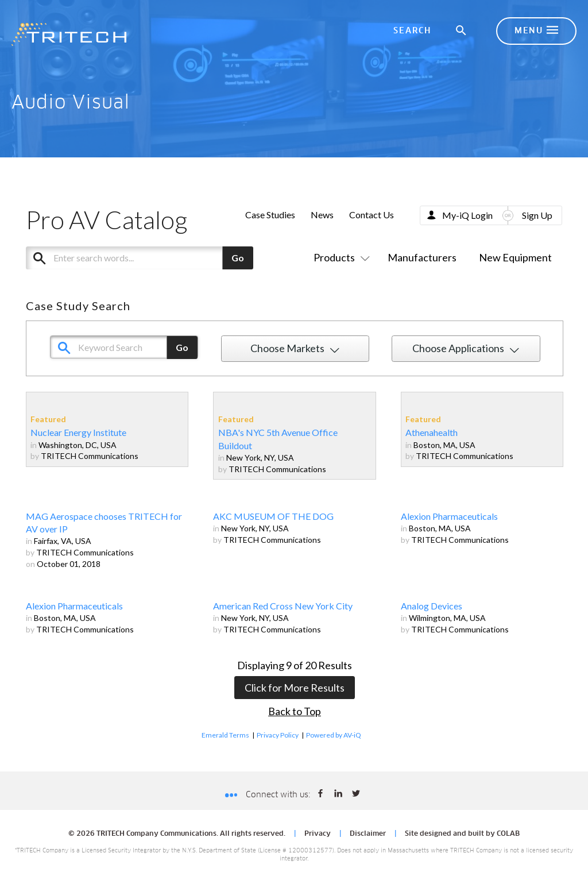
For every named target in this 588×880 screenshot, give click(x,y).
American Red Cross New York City (283, 606)
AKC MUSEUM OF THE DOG (273, 516)
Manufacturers (422, 257)
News (322, 215)
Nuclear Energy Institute (78, 432)
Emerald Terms (225, 735)
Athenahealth (432, 432)
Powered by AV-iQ (334, 735)
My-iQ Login (467, 215)
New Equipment (515, 257)
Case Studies (270, 215)
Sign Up (537, 215)
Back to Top (295, 711)
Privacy (318, 834)
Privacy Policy (278, 735)
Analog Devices (432, 606)
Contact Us (372, 215)
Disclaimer (368, 834)
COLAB (508, 834)
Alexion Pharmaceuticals (449, 516)
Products (339, 257)
